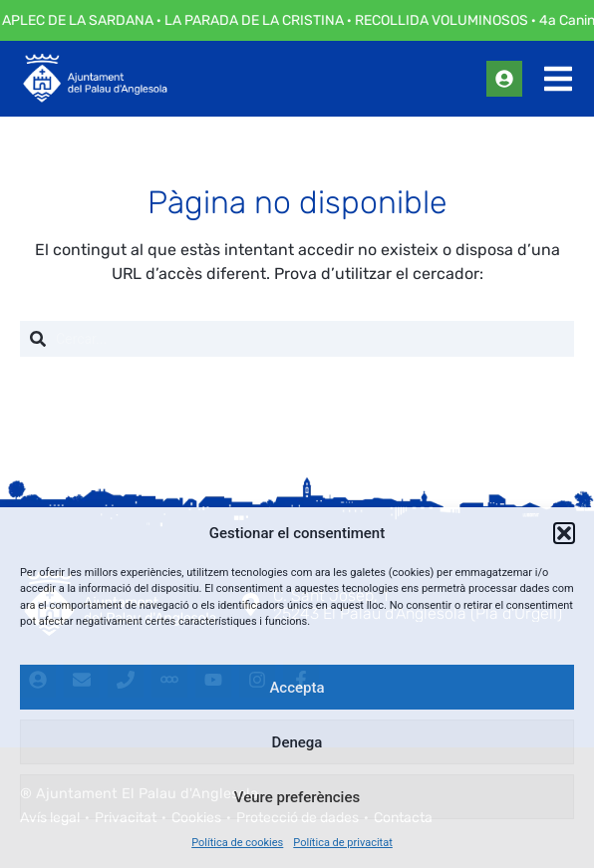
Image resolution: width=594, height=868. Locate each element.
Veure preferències (297, 797)
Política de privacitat (342, 843)
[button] (564, 533)
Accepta (297, 688)
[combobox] (297, 339)
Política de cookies (237, 843)
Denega (297, 742)
